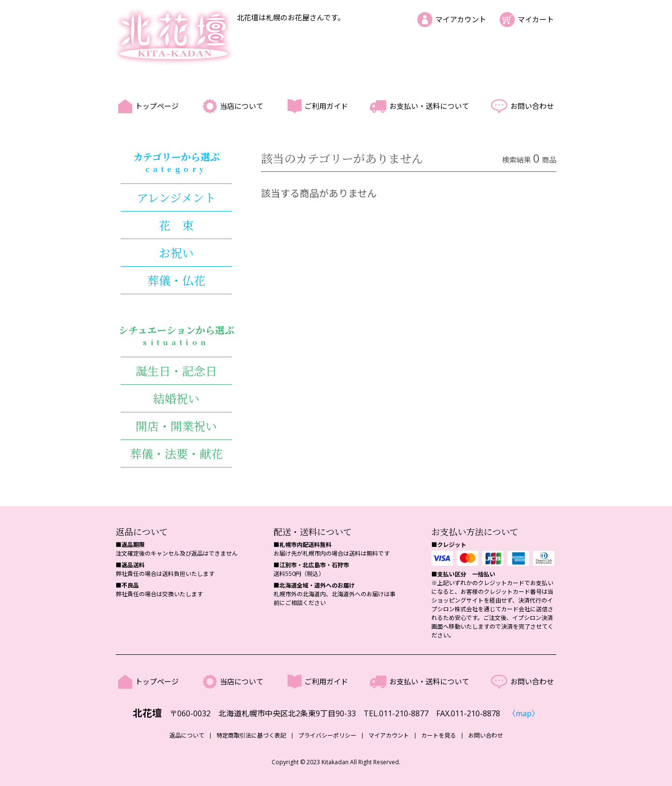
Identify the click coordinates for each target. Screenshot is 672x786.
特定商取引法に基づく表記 (251, 736)
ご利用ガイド (326, 106)
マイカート (536, 19)
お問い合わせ (532, 106)
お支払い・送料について (429, 106)
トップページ (157, 106)
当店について (242, 106)
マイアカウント (461, 19)
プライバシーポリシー (327, 736)
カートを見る (439, 736)
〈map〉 (524, 713)
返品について (187, 736)
